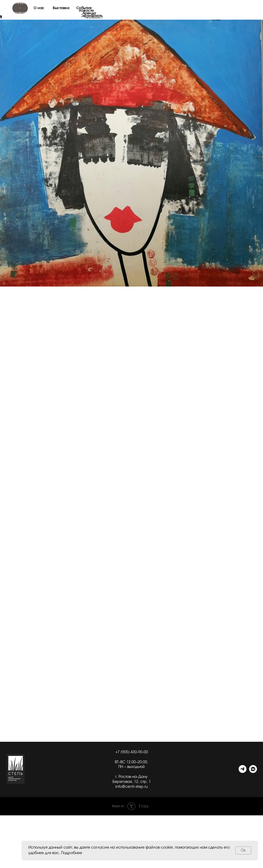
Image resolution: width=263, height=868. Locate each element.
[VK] (253, 771)
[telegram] (243, 771)
